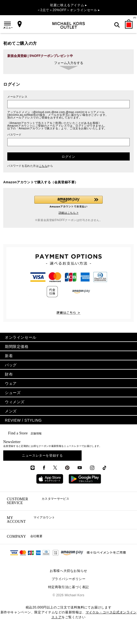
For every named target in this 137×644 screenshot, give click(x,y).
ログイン (68, 157)
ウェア (11, 383)
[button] (68, 202)
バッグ (11, 365)
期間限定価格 (17, 347)
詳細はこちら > (68, 213)
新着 (9, 356)
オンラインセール (21, 337)
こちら (43, 166)
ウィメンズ (15, 402)
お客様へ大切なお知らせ (68, 571)
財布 (9, 374)
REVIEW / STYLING (23, 420)
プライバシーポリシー (69, 579)
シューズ (13, 393)
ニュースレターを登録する (42, 456)
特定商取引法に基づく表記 (68, 587)
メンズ (11, 411)
